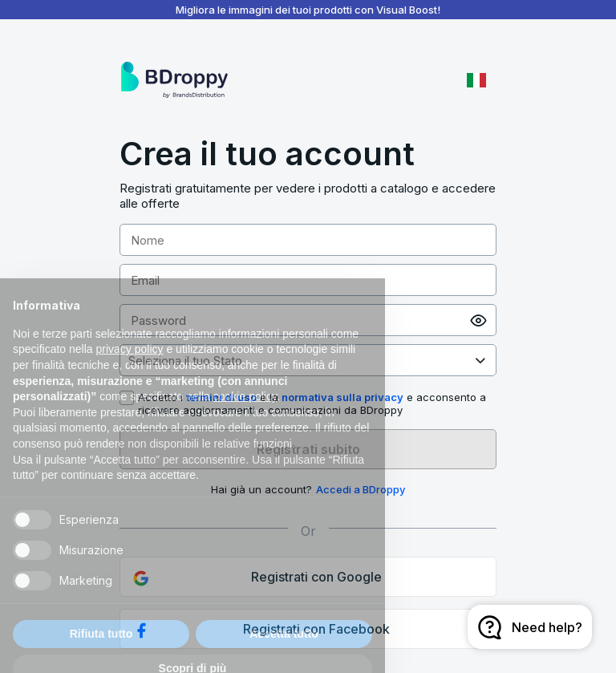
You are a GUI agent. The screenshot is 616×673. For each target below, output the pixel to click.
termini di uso (221, 397)
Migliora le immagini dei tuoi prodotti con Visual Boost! (308, 10)
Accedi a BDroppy (361, 489)
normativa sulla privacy (342, 397)
